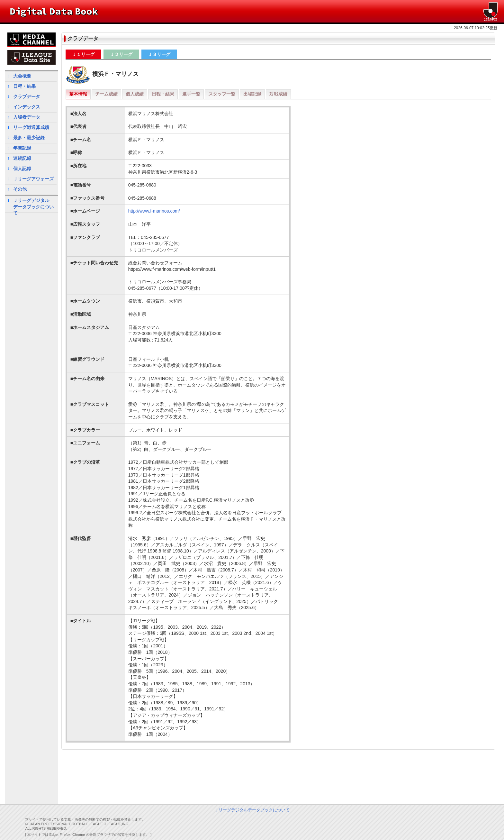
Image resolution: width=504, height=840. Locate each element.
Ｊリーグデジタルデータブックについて (33, 205)
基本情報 (78, 94)
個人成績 (135, 94)
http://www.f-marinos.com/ (154, 211)
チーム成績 (106, 94)
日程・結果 (163, 94)
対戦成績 (278, 94)
